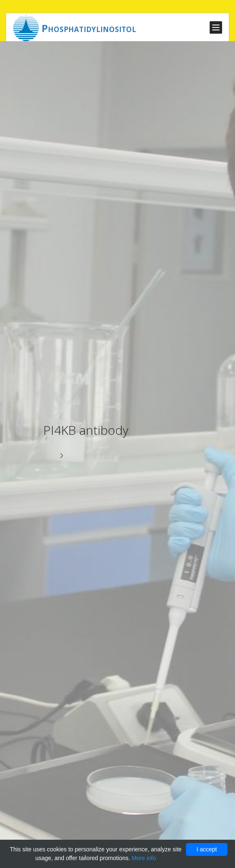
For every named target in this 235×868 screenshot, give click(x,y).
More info (144, 858)
